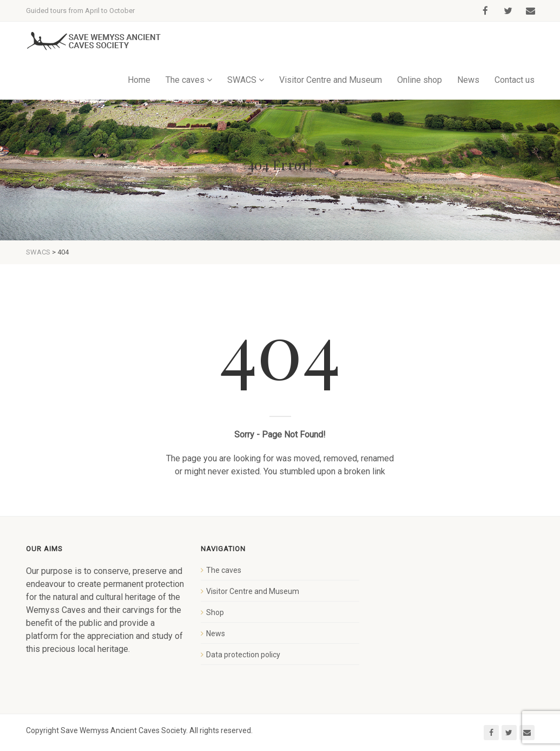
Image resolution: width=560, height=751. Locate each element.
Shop (215, 612)
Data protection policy (243, 655)
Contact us (515, 80)
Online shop (420, 80)
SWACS (242, 80)
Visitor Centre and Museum (331, 80)
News (468, 80)
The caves (185, 80)
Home (139, 80)
